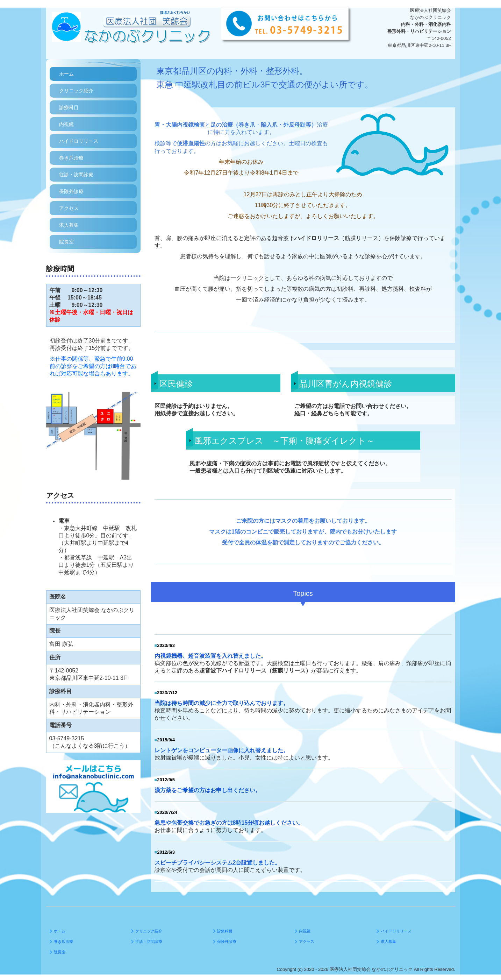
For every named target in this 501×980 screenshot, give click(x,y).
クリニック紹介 (76, 91)
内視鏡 (66, 124)
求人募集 (69, 225)
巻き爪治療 (71, 158)
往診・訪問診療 (76, 175)
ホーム (66, 74)
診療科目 (69, 107)
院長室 (66, 242)
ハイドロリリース (79, 141)
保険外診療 (71, 191)
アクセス (69, 208)
